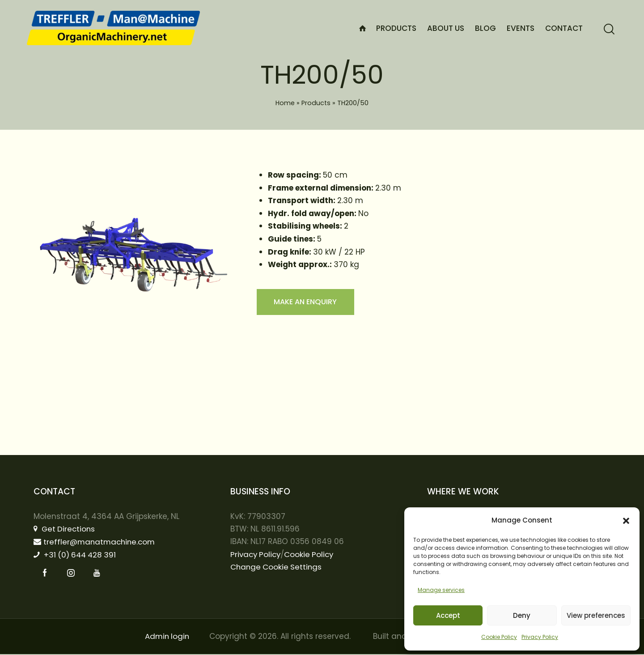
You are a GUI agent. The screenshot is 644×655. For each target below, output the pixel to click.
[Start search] (609, 29)
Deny (522, 615)
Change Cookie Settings (277, 567)
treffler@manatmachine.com (96, 542)
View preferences (596, 615)
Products (316, 103)
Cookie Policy (499, 637)
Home (285, 103)
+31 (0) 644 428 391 (77, 555)
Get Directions (65, 529)
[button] (626, 521)
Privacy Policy (540, 637)
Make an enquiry (308, 302)
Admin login (167, 637)
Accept (448, 615)
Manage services (441, 590)
